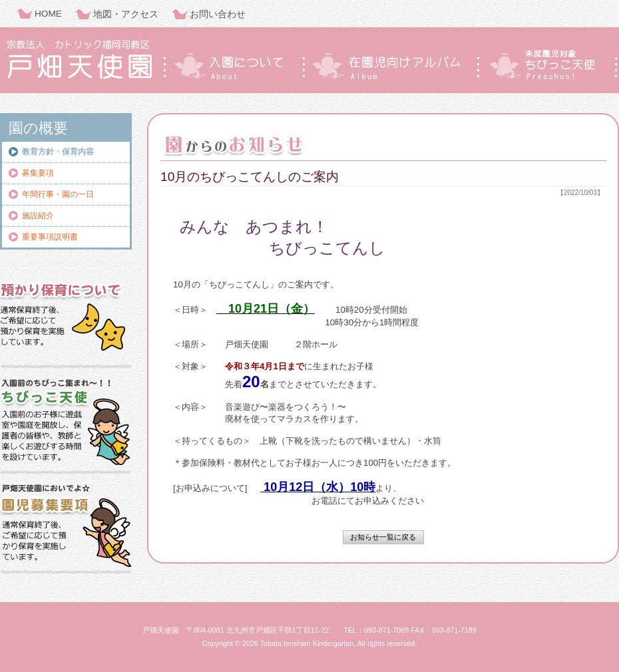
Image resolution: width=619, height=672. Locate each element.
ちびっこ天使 (549, 65)
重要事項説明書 (50, 237)
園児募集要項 (66, 525)
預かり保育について (66, 316)
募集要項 (38, 173)
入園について (233, 65)
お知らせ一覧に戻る (383, 537)
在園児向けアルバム (391, 65)
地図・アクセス (126, 14)
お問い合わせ (218, 14)
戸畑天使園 (80, 60)
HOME (48, 14)
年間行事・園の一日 (58, 194)
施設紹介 (38, 216)
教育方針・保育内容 (58, 152)
